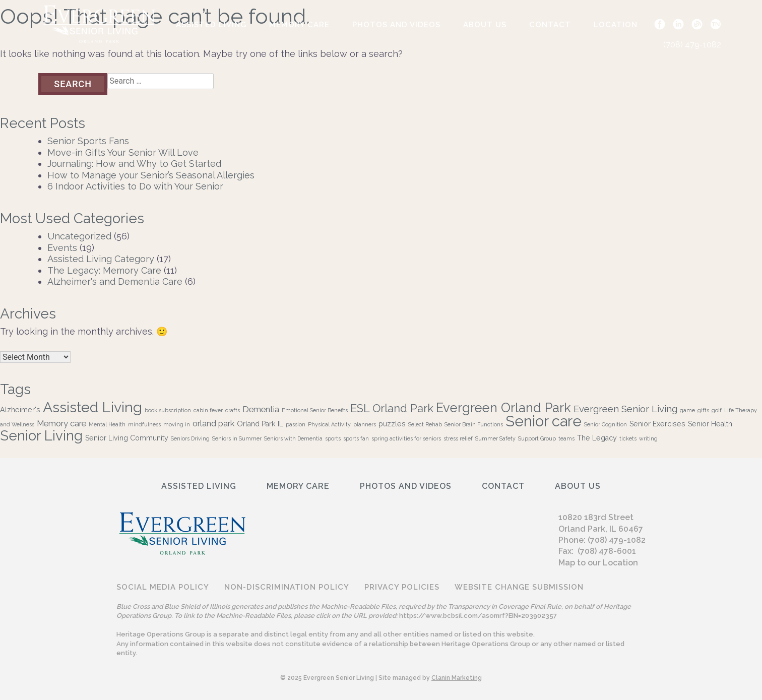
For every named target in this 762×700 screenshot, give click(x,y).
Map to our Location (598, 563)
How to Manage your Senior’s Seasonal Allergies (151, 175)
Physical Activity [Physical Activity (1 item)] (329, 424)
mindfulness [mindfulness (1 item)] (144, 424)
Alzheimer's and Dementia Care (115, 281)
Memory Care (299, 25)
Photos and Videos (396, 25)
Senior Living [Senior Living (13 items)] (41, 435)
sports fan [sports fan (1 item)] (356, 438)
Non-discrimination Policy (287, 587)
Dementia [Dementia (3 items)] (261, 409)
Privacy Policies (402, 587)
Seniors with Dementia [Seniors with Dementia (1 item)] (293, 438)
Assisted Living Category (101, 259)
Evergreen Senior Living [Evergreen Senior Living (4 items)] (625, 409)
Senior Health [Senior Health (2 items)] (710, 424)
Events (62, 248)
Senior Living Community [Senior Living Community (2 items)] (127, 438)
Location (616, 25)
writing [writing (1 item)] (648, 438)
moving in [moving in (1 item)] (177, 424)
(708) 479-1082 (692, 45)
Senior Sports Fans (88, 141)
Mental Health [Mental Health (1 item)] (107, 424)
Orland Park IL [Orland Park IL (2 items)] (260, 424)
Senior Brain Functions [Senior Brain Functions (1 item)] (474, 424)
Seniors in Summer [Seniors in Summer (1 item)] (237, 438)
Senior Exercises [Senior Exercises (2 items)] (657, 424)
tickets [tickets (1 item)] (628, 438)
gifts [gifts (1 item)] (703, 410)
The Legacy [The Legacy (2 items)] (597, 438)
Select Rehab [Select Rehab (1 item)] (425, 424)
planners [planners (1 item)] (365, 424)
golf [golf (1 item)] (717, 410)
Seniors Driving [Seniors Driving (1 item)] (190, 438)
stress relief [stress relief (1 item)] (458, 438)
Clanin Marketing (457, 678)
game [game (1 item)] (687, 410)
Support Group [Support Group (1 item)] (537, 438)
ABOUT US (485, 25)
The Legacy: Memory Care (104, 270)
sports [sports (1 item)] (333, 438)
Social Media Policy (163, 587)
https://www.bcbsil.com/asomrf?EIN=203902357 (478, 616)
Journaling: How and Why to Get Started (134, 164)
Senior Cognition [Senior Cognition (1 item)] (606, 424)
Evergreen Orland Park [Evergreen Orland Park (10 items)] (503, 408)
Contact (550, 25)
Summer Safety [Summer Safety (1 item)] (495, 438)
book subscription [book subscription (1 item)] (168, 410)
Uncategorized (79, 236)
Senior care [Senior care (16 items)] (544, 421)
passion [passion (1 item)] (296, 424)
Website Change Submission (519, 587)
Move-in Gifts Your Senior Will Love (123, 152)
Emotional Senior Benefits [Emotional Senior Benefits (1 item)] (315, 410)
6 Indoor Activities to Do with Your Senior (135, 186)
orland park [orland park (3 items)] (213, 423)
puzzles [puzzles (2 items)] (392, 424)
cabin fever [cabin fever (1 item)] (208, 410)
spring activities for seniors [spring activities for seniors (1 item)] (406, 438)
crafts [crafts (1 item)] (233, 410)
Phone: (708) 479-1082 (602, 540)
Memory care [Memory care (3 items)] (61, 423)
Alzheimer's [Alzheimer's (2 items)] (20, 410)
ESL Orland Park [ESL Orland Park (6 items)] (392, 408)
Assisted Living (211, 25)
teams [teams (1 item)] (566, 438)
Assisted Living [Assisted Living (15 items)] (92, 407)
